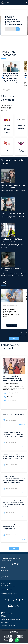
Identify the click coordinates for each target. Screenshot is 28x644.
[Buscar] (12, 29)
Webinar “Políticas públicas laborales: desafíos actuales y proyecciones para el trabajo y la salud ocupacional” (14, 480)
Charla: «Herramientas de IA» (14, 414)
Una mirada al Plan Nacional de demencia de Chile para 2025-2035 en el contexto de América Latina (13, 504)
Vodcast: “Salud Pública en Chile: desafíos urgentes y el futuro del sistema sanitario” (13, 435)
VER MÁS (12, 325)
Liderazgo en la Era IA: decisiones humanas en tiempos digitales (12, 527)
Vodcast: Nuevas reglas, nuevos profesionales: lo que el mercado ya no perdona (13, 457)
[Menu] (27, 2)
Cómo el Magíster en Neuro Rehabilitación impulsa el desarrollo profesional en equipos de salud (11, 313)
